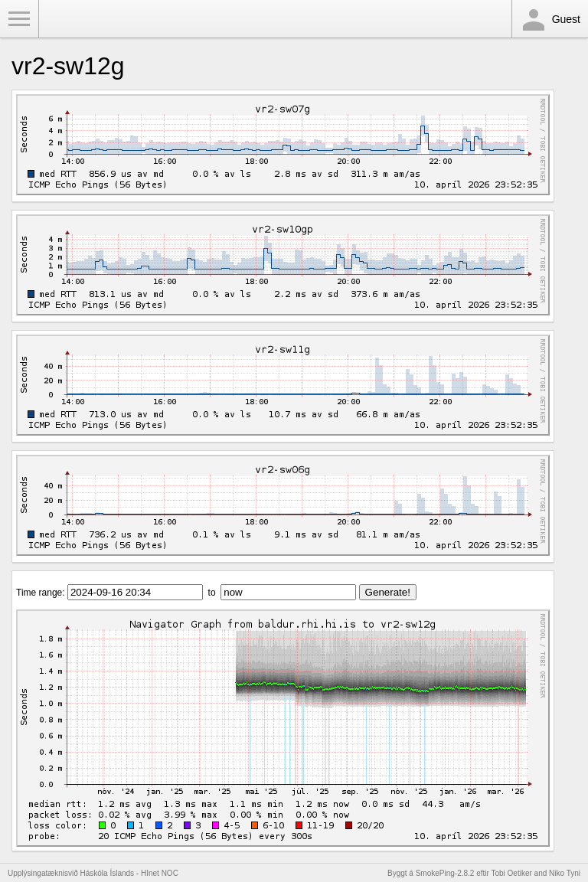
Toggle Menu (19, 19)
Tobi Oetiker (511, 873)
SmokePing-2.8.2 (445, 873)
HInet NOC (160, 873)
